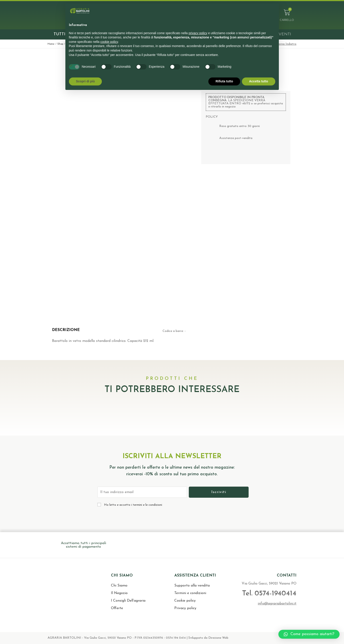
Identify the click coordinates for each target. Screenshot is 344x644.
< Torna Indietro (285, 44)
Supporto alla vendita (192, 586)
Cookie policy (185, 601)
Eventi (284, 34)
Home (51, 44)
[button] (309, 634)
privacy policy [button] (198, 33)
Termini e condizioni (190, 593)
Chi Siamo (119, 586)
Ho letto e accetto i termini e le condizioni (133, 505)
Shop (60, 44)
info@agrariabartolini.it (277, 604)
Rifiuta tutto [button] (224, 81)
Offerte (117, 608)
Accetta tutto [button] (259, 81)
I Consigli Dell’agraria (128, 601)
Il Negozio (119, 593)
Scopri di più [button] (85, 81)
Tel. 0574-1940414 (268, 593)
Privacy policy (185, 608)
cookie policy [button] (109, 42)
